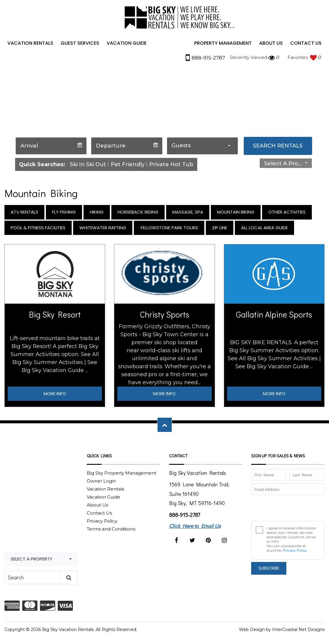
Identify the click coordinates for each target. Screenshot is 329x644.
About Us (271, 45)
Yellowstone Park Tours (169, 230)
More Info (55, 396)
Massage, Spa (188, 214)
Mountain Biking (236, 214)
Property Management (223, 45)
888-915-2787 (184, 517)
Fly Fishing (64, 214)
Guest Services (80, 45)
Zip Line (220, 230)
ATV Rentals (24, 214)
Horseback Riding (138, 214)
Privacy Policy (102, 523)
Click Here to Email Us (195, 528)
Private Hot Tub (171, 166)
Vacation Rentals (30, 45)
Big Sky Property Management (122, 475)
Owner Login (101, 483)
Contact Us (306, 45)
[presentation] (283, 508)
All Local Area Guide (264, 230)
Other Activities (287, 214)
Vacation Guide (127, 45)
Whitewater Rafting (103, 230)
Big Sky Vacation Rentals (178, 20)
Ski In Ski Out (88, 166)
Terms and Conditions (111, 531)
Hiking (97, 214)
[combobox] (202, 148)
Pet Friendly (128, 166)
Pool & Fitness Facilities (38, 230)
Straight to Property (234, 164)
